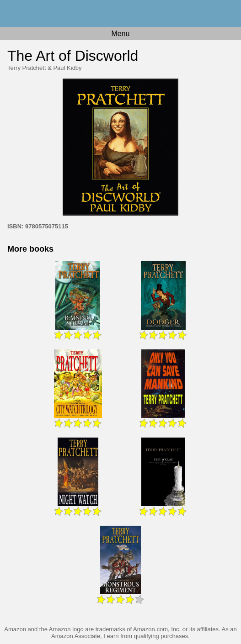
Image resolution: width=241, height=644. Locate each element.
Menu (120, 34)
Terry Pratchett (27, 68)
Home (120, 13)
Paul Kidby (67, 68)
